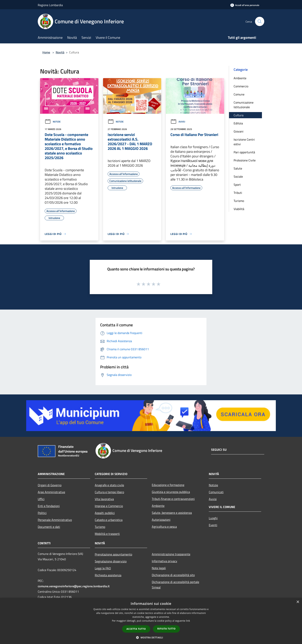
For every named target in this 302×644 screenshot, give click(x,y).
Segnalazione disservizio (111, 561)
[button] (151, 637)
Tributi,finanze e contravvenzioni (173, 499)
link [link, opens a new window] (188, 621)
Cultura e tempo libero (109, 492)
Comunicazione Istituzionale (244, 105)
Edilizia (238, 123)
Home (46, 52)
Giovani (239, 131)
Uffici (41, 499)
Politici (42, 513)
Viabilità (239, 209)
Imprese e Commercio (109, 506)
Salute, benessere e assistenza (172, 513)
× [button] (298, 602)
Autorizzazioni (161, 520)
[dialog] (151, 621)
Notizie (53, 122)
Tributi (238, 193)
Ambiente (240, 78)
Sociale (238, 176)
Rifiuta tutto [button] (167, 629)
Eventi (213, 525)
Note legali (159, 568)
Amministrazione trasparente (171, 554)
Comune (239, 94)
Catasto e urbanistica (109, 520)
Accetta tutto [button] (136, 629)
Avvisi (178, 122)
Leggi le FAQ (103, 568)
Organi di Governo (50, 485)
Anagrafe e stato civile (109, 485)
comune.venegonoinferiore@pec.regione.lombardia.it (74, 586)
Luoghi (213, 518)
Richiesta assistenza (108, 575)
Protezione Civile (245, 160)
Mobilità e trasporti (107, 534)
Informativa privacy (164, 561)
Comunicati (216, 492)
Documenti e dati (49, 527)
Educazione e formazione (168, 485)
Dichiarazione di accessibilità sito (173, 575)
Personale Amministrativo (55, 520)
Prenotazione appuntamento (113, 554)
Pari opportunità (244, 152)
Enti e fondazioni (49, 506)
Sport (237, 185)
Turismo (239, 201)
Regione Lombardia (50, 5)
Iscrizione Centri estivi (244, 142)
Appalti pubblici (105, 513)
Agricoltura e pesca (164, 527)
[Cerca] (260, 21)
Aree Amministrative (51, 492)
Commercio (241, 86)
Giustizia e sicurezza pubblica (171, 492)
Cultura (239, 115)
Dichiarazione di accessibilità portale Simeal (175, 585)
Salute (238, 168)
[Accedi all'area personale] (245, 5)
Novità (60, 52)
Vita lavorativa (104, 499)
